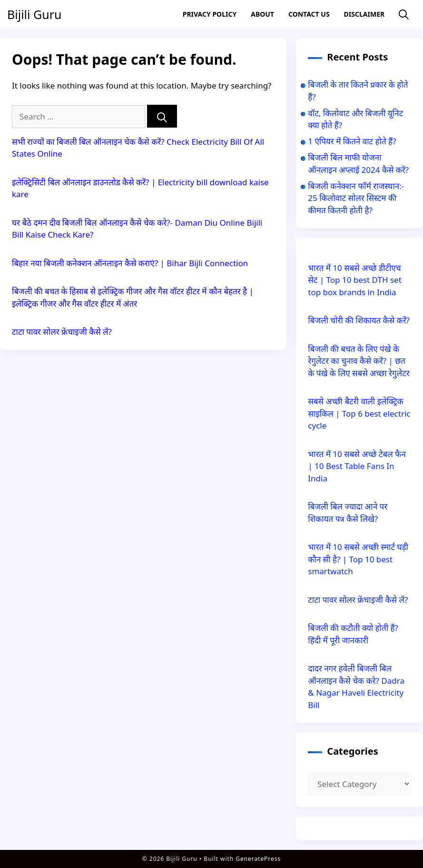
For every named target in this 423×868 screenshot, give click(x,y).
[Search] (162, 116)
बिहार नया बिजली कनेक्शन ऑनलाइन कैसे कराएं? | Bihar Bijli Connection (131, 263)
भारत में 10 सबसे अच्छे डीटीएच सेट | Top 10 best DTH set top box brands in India (355, 280)
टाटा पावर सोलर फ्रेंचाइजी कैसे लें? (62, 332)
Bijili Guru (34, 14)
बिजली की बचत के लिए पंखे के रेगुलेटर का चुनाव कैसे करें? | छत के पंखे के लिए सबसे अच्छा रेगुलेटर (359, 361)
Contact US (309, 14)
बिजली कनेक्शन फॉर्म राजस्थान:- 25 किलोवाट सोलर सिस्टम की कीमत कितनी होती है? (356, 198)
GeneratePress (258, 859)
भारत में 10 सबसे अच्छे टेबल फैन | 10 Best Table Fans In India (357, 466)
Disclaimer (364, 14)
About (262, 14)
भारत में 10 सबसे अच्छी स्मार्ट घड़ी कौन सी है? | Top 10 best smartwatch (358, 559)
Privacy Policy (210, 14)
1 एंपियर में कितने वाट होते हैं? (352, 141)
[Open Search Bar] (404, 15)
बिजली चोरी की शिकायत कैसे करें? (359, 320)
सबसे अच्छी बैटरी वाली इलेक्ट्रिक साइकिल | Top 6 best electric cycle (359, 413)
